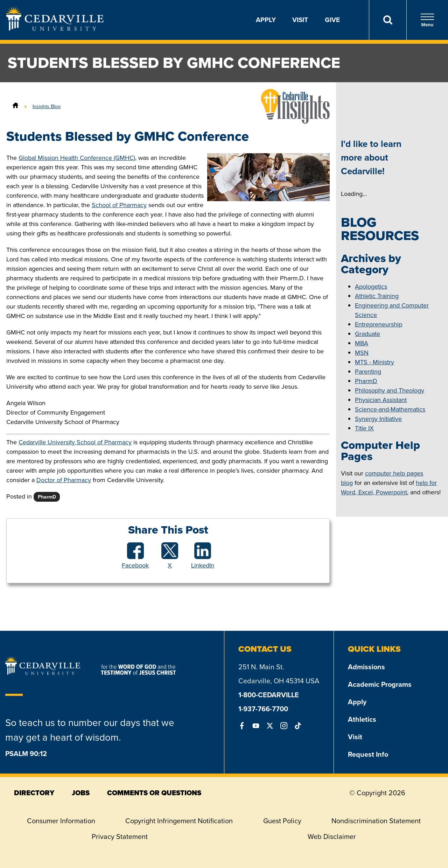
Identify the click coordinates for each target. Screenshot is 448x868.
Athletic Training (377, 296)
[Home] (15, 106)
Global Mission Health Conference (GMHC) (77, 158)
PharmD (366, 381)
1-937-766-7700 (263, 709)
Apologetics (371, 287)
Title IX (364, 428)
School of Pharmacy (119, 205)
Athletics (362, 719)
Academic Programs (380, 684)
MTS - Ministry (374, 362)
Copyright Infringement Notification (179, 821)
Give (332, 20)
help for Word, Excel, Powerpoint (389, 488)
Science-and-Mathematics (390, 409)
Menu (427, 20)
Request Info (368, 754)
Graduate (367, 334)
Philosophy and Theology (390, 390)
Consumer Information (61, 821)
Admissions (366, 667)
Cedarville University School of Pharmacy (75, 442)
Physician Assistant (381, 400)
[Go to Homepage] (55, 29)
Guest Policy (282, 821)
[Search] (388, 20)
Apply (266, 20)
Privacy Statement (120, 837)
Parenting (368, 372)
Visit (300, 20)
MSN (362, 353)
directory (34, 793)
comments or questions (154, 793)
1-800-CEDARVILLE (269, 695)
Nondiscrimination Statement (376, 821)
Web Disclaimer (332, 837)
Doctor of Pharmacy (64, 480)
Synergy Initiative (378, 419)
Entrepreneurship (379, 324)
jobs (81, 793)
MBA (362, 343)
